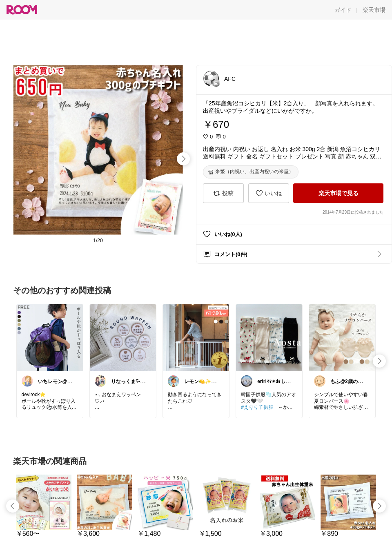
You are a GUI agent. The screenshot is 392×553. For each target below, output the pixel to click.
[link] (50, 337)
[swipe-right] (183, 159)
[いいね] (269, 193)
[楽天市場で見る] (338, 193)
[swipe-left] (13, 506)
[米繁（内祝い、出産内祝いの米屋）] (251, 172)
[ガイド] (343, 10)
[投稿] (223, 193)
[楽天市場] (374, 10)
